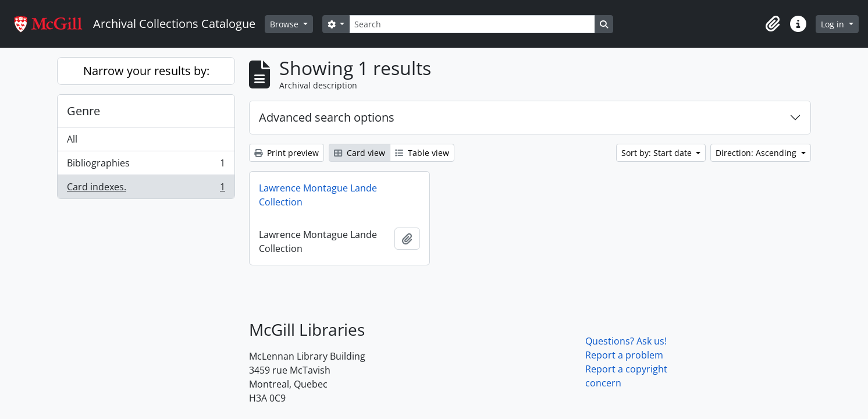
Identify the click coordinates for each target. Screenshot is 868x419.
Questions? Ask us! (626, 341)
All (72, 139)
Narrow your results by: (146, 71)
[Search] (472, 24)
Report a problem (624, 355)
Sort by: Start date (658, 153)
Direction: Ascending (757, 153)
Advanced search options (327, 117)
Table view (422, 153)
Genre (83, 111)
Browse (285, 24)
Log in (834, 24)
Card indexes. (146, 189)
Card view (360, 153)
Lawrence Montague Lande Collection (318, 195)
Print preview (287, 153)
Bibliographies (146, 166)
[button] (773, 24)
